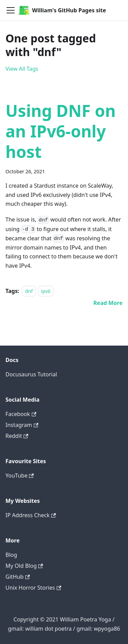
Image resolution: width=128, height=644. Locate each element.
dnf (29, 291)
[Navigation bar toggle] (11, 10)
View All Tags (22, 69)
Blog (11, 555)
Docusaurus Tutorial (31, 374)
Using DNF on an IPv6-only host (61, 131)
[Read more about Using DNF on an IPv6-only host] (108, 303)
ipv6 (46, 291)
